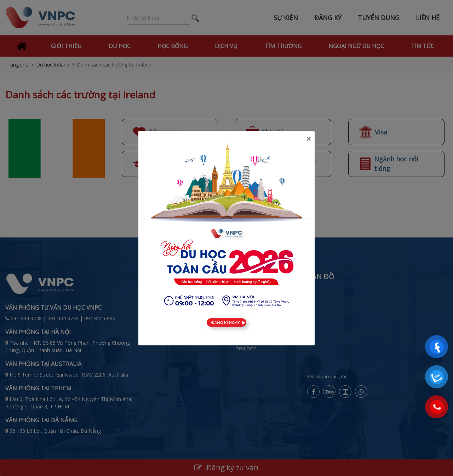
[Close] (309, 139)
